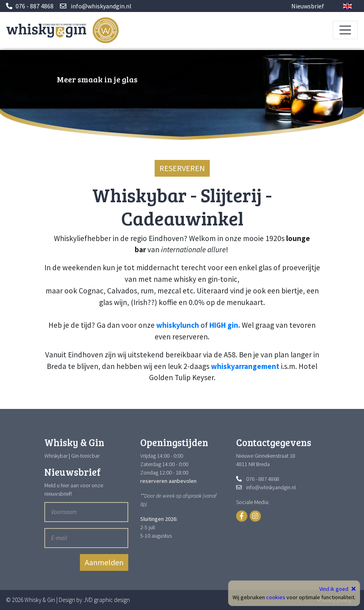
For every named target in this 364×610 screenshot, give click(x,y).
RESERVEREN (182, 168)
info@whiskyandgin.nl (101, 6)
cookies (276, 597)
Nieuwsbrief (308, 6)
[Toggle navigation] (345, 30)
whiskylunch (178, 325)
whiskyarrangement (245, 366)
